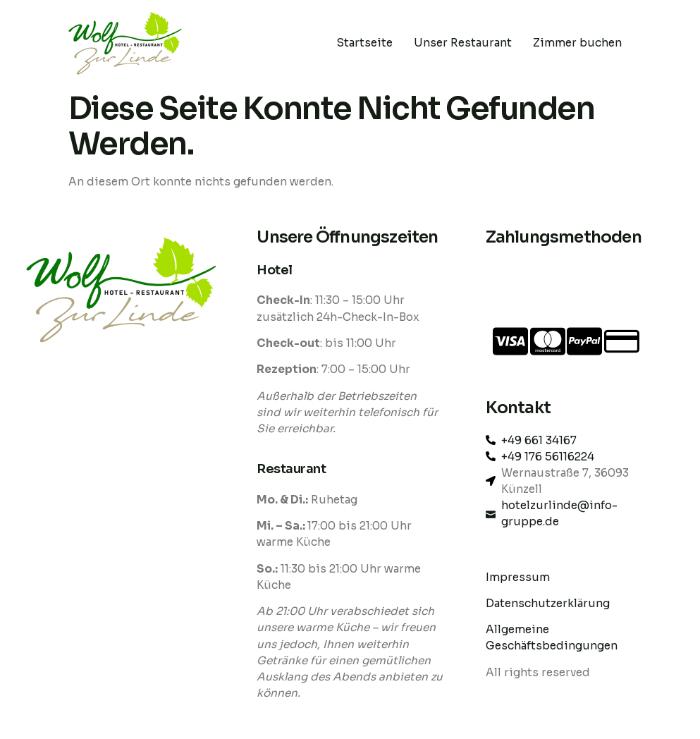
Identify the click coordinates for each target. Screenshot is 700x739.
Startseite (365, 43)
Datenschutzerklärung (549, 603)
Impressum (518, 577)
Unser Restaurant (463, 43)
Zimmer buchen (577, 43)
